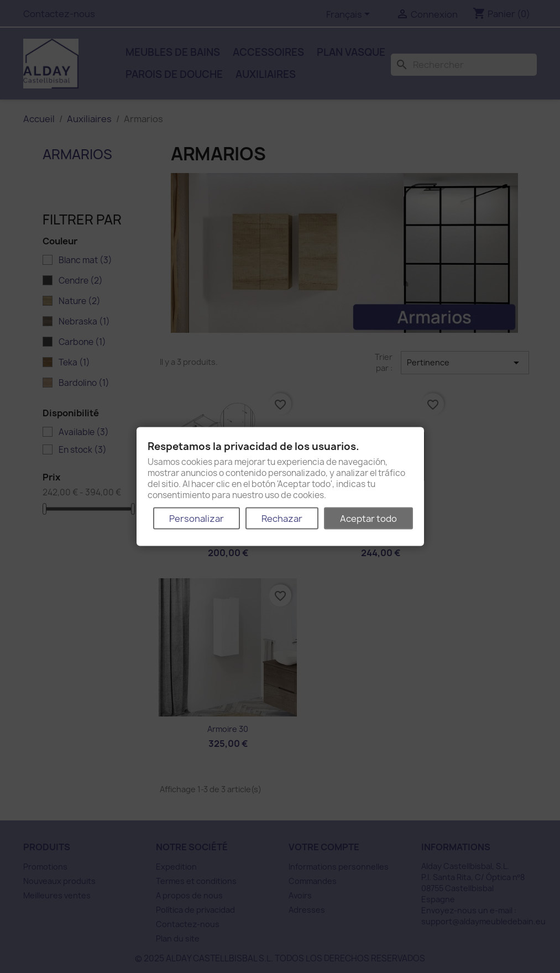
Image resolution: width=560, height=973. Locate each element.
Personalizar (197, 518)
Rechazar (282, 518)
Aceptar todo (368, 518)
